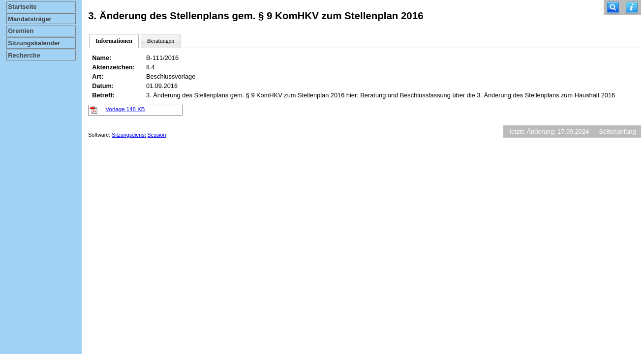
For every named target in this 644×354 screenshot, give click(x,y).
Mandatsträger (30, 19)
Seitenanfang (617, 132)
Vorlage (125, 109)
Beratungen (161, 41)
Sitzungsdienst (129, 135)
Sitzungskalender (34, 43)
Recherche (24, 55)
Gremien (21, 31)
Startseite (22, 7)
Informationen (114, 41)
